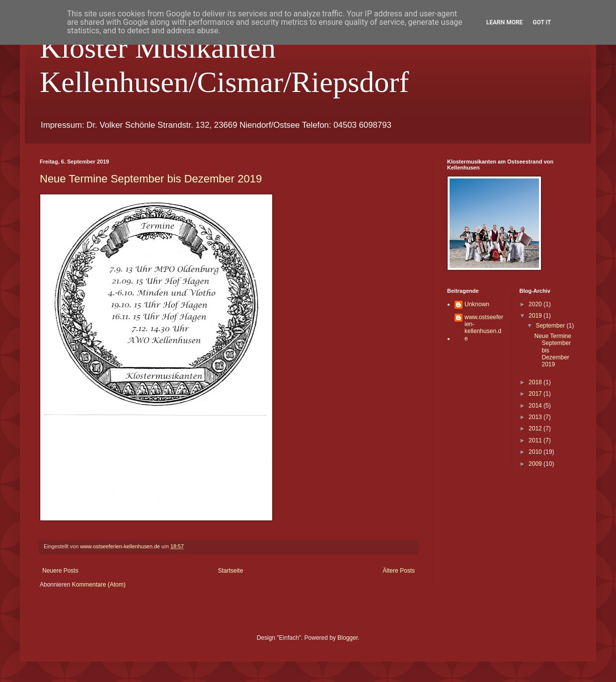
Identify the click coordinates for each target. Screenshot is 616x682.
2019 (536, 316)
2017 (536, 394)
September (551, 326)
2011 (536, 440)
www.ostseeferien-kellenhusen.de (484, 328)
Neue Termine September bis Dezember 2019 (151, 179)
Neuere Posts (60, 571)
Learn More (505, 22)
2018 (536, 382)
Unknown (477, 304)
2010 (536, 452)
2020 (536, 304)
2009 (536, 464)
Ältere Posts (399, 571)
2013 (536, 417)
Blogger (347, 638)
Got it (542, 22)
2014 (536, 406)
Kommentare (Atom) (99, 585)
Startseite (231, 571)
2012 (536, 428)
